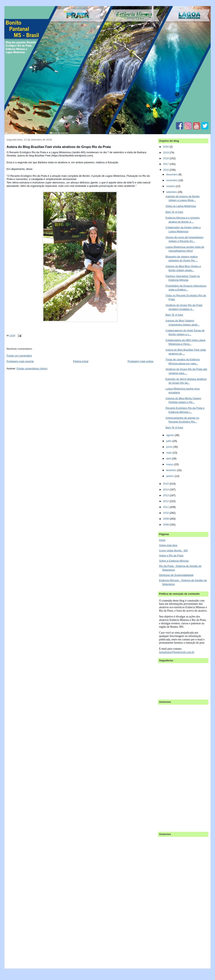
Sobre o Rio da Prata (171, 556)
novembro (172, 180)
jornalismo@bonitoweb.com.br (177, 652)
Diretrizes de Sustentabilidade (176, 575)
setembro (172, 192)
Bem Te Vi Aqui (174, 212)
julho (169, 441)
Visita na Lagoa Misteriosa (181, 206)
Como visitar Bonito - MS (173, 550)
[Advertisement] (175, 766)
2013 (166, 495)
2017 (166, 164)
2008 (166, 525)
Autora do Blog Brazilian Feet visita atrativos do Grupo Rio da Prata (59, 147)
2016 (166, 170)
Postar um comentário (19, 356)
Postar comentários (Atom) (32, 369)
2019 (166, 152)
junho (170, 447)
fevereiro (172, 470)
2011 (166, 507)
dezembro (172, 174)
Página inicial (81, 361)
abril (169, 458)
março (170, 464)
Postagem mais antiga (140, 361)
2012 (166, 501)
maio (169, 453)
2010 (166, 513)
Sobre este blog (168, 545)
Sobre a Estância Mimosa (174, 561)
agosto (170, 435)
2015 (166, 484)
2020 (166, 147)
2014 (166, 489)
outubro (171, 186)
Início (162, 540)
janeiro (170, 476)
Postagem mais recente (20, 361)
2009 (166, 519)
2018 (166, 158)
